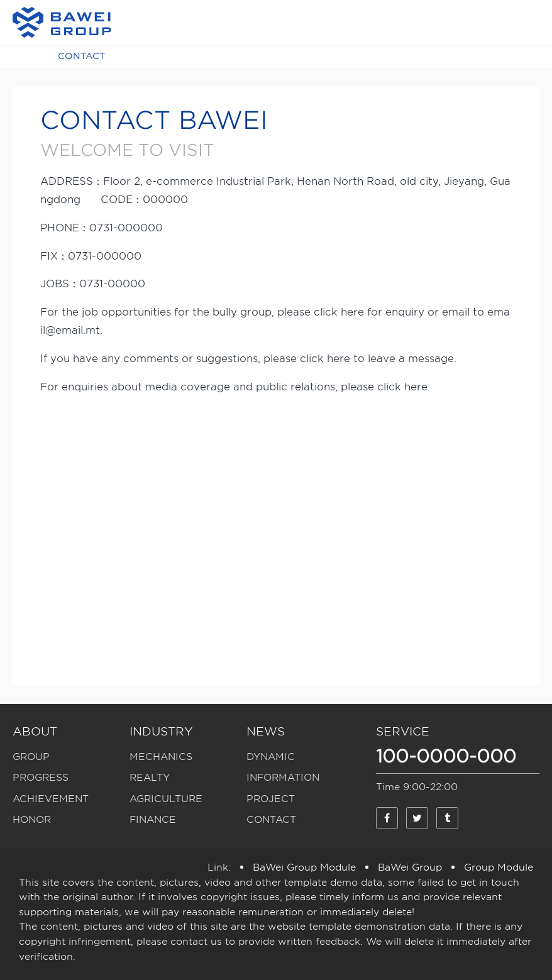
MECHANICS (161, 757)
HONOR (32, 820)
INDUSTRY (161, 731)
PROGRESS (41, 778)
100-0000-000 (446, 756)
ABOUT (35, 731)
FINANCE (153, 820)
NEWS (266, 731)
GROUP (31, 757)
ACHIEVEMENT (51, 799)
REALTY (150, 778)
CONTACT (81, 56)
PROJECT (271, 799)
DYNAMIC (271, 757)
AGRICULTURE (166, 799)
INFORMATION (283, 778)
